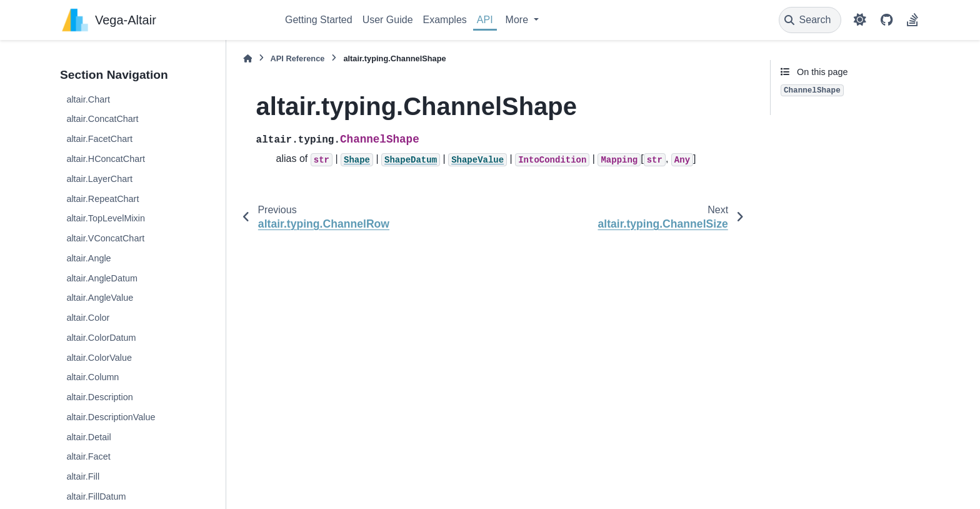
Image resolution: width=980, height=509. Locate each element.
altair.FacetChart (99, 139)
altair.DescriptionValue (111, 417)
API (485, 20)
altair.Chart (88, 99)
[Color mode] (860, 20)
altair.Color (88, 318)
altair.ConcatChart (102, 119)
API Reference (298, 58)
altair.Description (99, 397)
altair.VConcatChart (105, 238)
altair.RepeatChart (102, 199)
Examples (445, 20)
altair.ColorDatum (101, 338)
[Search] (810, 20)
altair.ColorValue (99, 358)
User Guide (388, 20)
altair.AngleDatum (102, 278)
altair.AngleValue (100, 298)
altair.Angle (88, 258)
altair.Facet (88, 456)
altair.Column (92, 377)
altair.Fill (83, 476)
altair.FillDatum (96, 496)
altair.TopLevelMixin (106, 218)
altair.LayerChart (99, 179)
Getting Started (319, 20)
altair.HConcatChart (106, 159)
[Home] (247, 58)
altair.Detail (88, 437)
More (518, 20)
